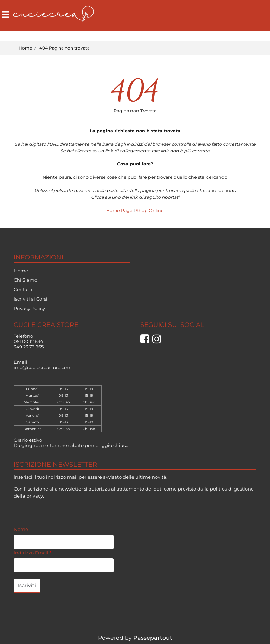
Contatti (23, 289)
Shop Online (150, 211)
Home (25, 48)
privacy (35, 496)
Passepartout (153, 638)
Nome (21, 529)
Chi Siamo (25, 280)
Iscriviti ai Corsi (31, 299)
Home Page (120, 211)
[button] (27, 586)
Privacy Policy (29, 308)
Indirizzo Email (33, 553)
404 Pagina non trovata (65, 48)
